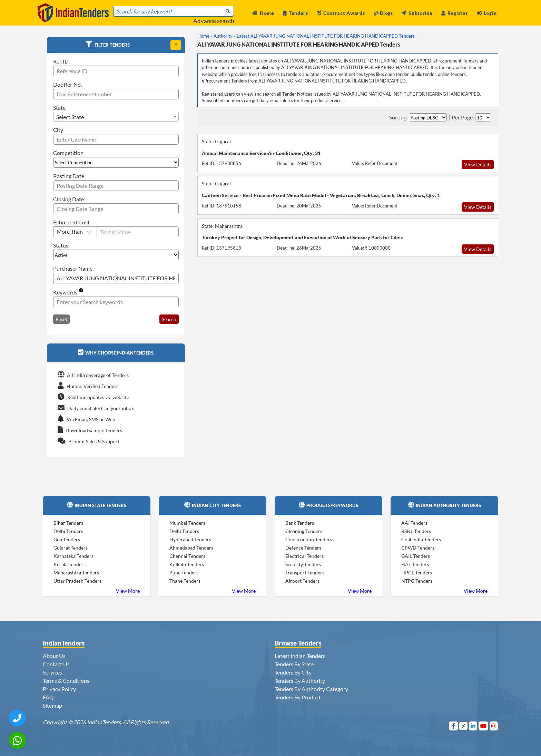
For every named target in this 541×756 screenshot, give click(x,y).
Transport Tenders (305, 573)
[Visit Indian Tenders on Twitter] (464, 726)
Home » (205, 36)
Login (487, 13)
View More (128, 591)
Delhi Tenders (68, 531)
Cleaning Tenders (304, 531)
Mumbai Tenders (187, 523)
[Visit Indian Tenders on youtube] (484, 726)
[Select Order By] (428, 118)
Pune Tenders (184, 573)
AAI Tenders (414, 523)
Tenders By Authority (300, 681)
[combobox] (116, 117)
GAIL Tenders (416, 556)
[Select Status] (116, 255)
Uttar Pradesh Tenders (77, 581)
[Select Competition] (116, 162)
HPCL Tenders (417, 573)
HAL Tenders (415, 564)
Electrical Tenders (304, 556)
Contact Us (56, 664)
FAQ (48, 697)
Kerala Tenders (70, 564)
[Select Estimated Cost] (75, 232)
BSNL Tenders (416, 531)
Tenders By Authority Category (311, 689)
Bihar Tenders (68, 523)
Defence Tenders (303, 548)
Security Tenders (303, 564)
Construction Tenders (309, 539)
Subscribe (417, 13)
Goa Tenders (67, 539)
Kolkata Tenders (187, 564)
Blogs (383, 13)
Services (52, 672)
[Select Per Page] (483, 118)
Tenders (296, 13)
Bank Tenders (300, 523)
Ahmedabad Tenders (191, 548)
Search (169, 319)
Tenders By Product (298, 697)
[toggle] (176, 45)
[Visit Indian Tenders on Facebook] (454, 726)
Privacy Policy (59, 689)
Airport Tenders (302, 581)
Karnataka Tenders (73, 556)
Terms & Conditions (66, 681)
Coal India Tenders (421, 539)
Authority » (225, 36)
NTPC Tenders (417, 581)
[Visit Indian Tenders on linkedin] (473, 726)
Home (263, 13)
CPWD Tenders (418, 548)
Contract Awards (341, 13)
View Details (478, 164)
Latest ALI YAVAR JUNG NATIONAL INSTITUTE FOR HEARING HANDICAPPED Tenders (326, 36)
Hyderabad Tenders (190, 539)
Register (455, 13)
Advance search (214, 21)
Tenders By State (294, 664)
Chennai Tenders (187, 556)
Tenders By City (293, 672)
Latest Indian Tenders (300, 656)
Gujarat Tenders (71, 548)
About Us (54, 656)
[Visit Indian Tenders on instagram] (494, 726)
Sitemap (52, 705)
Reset (61, 319)
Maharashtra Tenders (76, 573)
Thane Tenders (185, 581)
